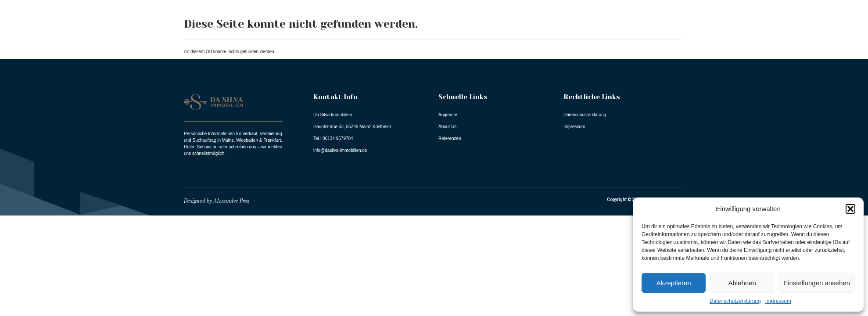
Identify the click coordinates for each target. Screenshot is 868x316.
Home (611, 32)
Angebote (652, 32)
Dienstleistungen (817, 32)
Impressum (778, 301)
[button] (850, 209)
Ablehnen (742, 283)
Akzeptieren (673, 283)
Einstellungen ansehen (817, 283)
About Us (699, 32)
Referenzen (750, 32)
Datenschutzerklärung (735, 301)
